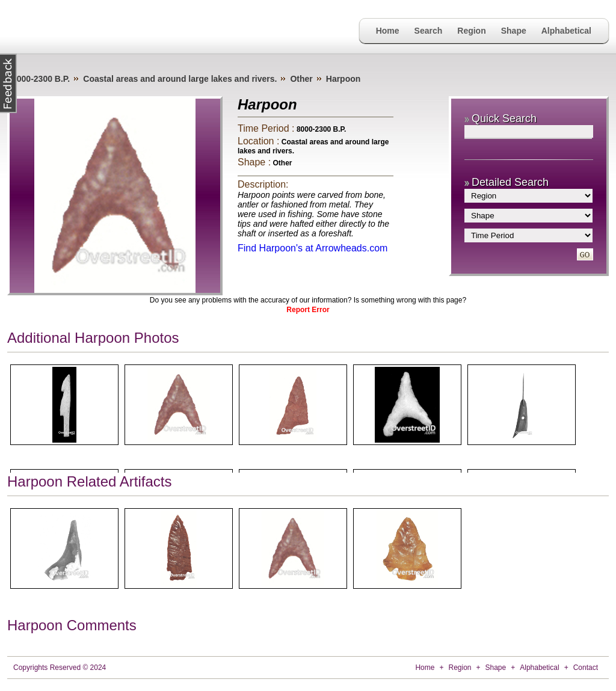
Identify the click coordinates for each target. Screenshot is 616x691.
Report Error (308, 310)
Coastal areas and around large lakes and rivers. (180, 79)
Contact (586, 668)
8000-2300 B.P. (41, 79)
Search (429, 31)
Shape (514, 31)
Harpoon (343, 79)
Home (388, 31)
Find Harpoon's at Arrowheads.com (313, 248)
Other (301, 79)
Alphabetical (566, 31)
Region (471, 31)
